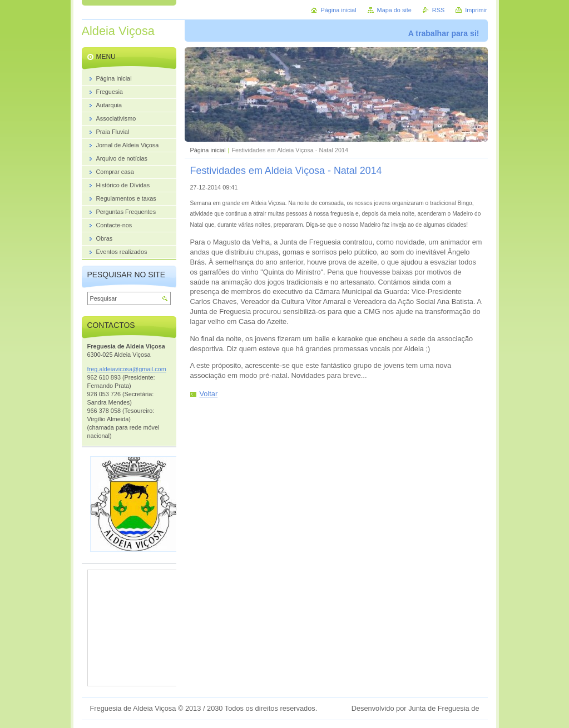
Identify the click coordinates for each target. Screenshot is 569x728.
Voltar (209, 394)
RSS (438, 10)
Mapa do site (394, 10)
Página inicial (208, 150)
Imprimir (476, 10)
